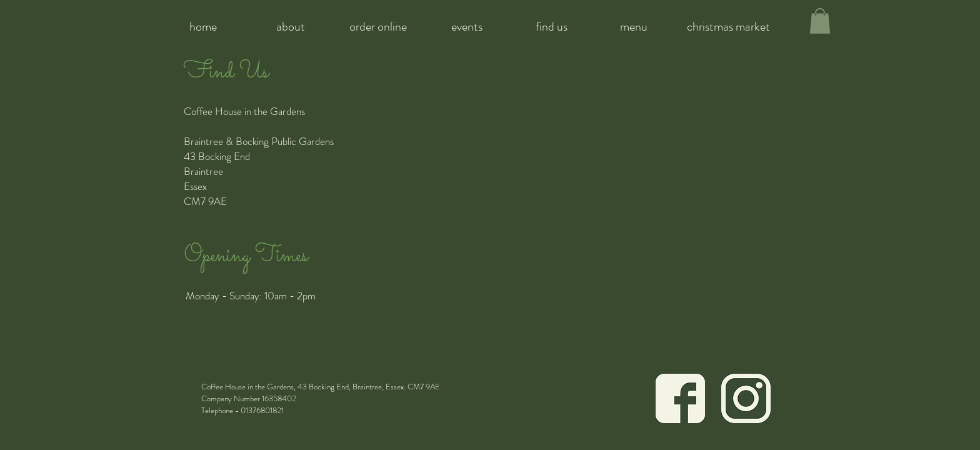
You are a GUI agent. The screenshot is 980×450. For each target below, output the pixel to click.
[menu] (634, 27)
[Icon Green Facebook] (680, 398)
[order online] (378, 27)
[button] (820, 21)
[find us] (551, 27)
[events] (467, 27)
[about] (290, 27)
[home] (203, 27)
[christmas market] (728, 27)
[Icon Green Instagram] (746, 398)
